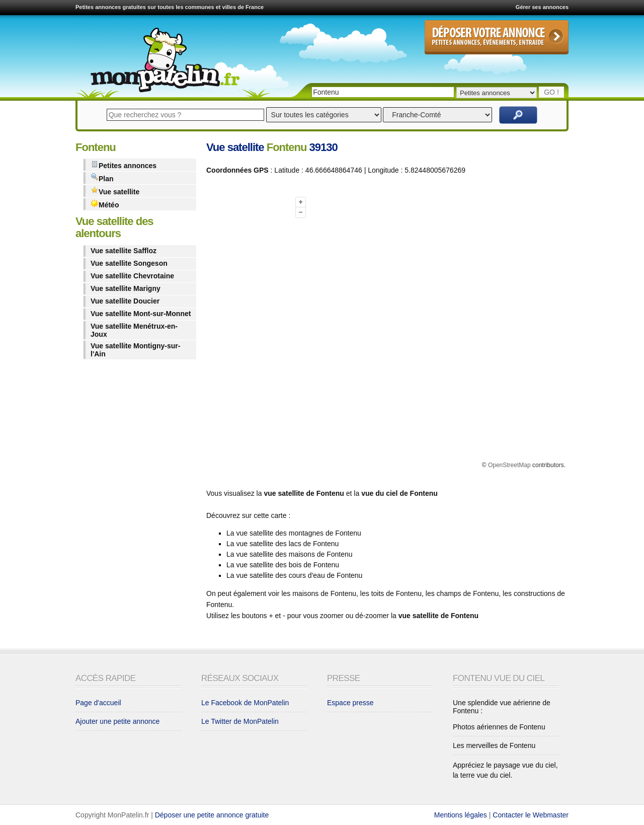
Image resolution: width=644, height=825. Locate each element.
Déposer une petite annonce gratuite (212, 815)
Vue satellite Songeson (129, 263)
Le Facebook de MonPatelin (245, 703)
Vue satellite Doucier (125, 301)
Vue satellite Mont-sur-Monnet (141, 314)
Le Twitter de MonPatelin (240, 721)
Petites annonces (124, 165)
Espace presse (350, 703)
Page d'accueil (98, 703)
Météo (105, 204)
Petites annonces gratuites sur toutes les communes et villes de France (170, 7)
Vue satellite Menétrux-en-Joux (134, 330)
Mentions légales (461, 815)
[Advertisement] (247, 334)
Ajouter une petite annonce (117, 721)
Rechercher (518, 115)
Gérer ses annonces (542, 7)
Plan (102, 178)
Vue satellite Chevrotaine (132, 276)
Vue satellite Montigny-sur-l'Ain (135, 350)
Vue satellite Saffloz (124, 251)
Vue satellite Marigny (126, 288)
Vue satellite (115, 191)
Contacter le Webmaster (531, 815)
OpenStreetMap (509, 465)
